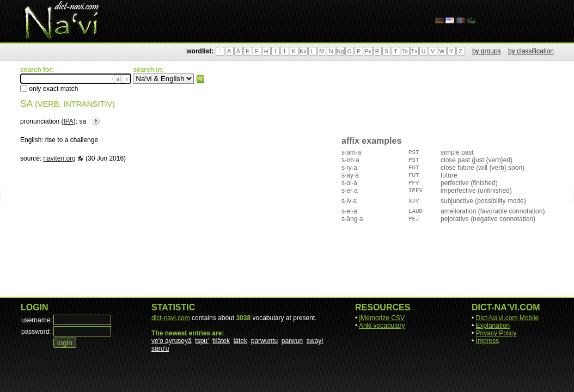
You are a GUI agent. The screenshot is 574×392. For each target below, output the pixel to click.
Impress (488, 341)
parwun (292, 341)
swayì (315, 341)
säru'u (160, 348)
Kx (303, 51)
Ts (405, 51)
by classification (531, 51)
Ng (340, 51)
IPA (68, 121)
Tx (414, 51)
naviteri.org (59, 158)
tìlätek (221, 341)
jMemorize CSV (382, 318)
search (200, 79)
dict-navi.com (171, 318)
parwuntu (264, 341)
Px (368, 51)
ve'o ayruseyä (172, 341)
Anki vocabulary (382, 326)
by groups (487, 51)
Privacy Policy (496, 333)
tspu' (202, 341)
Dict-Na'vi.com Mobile (508, 318)
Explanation (493, 326)
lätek (240, 341)
